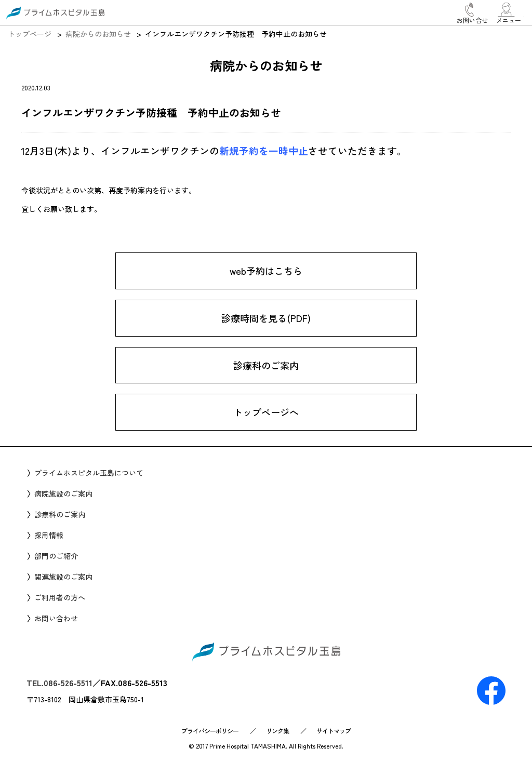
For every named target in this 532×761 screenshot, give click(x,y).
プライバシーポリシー (210, 731)
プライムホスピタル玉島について (89, 473)
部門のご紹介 (56, 556)
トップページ (30, 34)
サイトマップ (334, 731)
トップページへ (266, 412)
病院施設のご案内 (63, 493)
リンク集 (277, 731)
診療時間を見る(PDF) (266, 318)
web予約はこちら (266, 271)
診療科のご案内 (266, 365)
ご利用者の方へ (60, 597)
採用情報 (49, 535)
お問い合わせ (56, 618)
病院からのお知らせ (98, 34)
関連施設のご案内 (63, 577)
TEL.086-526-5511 (59, 683)
